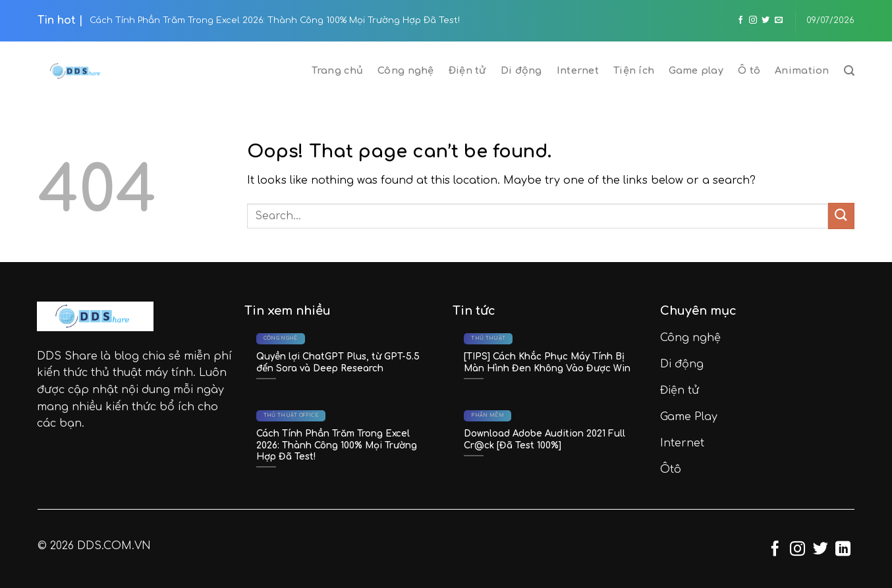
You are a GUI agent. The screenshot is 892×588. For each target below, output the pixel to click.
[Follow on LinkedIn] (843, 550)
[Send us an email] (779, 20)
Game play (696, 70)
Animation (802, 70)
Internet (578, 70)
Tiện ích (634, 70)
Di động (521, 70)
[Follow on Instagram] (753, 20)
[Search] (849, 71)
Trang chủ (337, 70)
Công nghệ (406, 70)
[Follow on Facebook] (740, 20)
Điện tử (467, 70)
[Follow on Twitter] (766, 20)
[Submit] (841, 216)
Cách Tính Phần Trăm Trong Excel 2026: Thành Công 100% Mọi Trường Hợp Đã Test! (275, 20)
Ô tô (749, 70)
